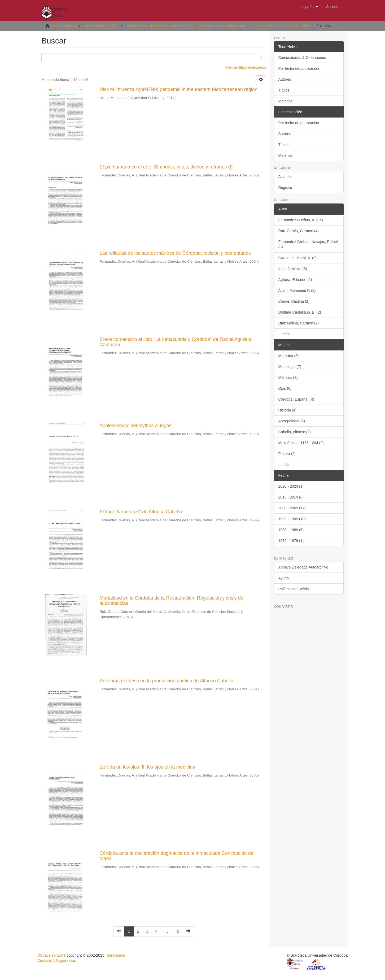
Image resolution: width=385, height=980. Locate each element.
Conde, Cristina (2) (294, 301)
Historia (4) (287, 410)
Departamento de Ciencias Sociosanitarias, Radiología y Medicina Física (185, 26)
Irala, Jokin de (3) (293, 269)
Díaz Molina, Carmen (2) (299, 323)
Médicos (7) (288, 378)
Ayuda (284, 578)
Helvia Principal (64, 26)
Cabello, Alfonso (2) (295, 432)
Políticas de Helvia (294, 589)
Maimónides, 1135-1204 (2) (301, 443)
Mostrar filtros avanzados (245, 67)
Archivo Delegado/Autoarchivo (303, 567)
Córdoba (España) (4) (296, 399)
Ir (262, 58)
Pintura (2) (287, 454)
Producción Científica (101, 26)
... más (284, 334)
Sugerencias (65, 961)
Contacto (45, 961)
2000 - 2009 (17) (292, 508)
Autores (285, 79)
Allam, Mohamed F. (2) (297, 290)
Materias (286, 101)
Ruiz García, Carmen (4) (299, 231)
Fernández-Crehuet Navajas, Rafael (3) (308, 244)
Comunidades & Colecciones (302, 58)
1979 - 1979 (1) (291, 541)
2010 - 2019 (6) (291, 497)
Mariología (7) (290, 367)
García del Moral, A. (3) (298, 258)
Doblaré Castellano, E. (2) (300, 312)
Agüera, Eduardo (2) (295, 280)
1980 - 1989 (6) (291, 530)
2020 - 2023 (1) (291, 486)
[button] (310, 7)
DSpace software (52, 955)
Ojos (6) (285, 388)
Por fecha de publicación (299, 68)
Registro (285, 188)
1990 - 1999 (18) (292, 519)
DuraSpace (116, 955)
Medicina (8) (289, 356)
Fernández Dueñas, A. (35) (301, 220)
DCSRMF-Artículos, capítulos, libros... (283, 26)
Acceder (285, 177)
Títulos (284, 90)
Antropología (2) (292, 421)
